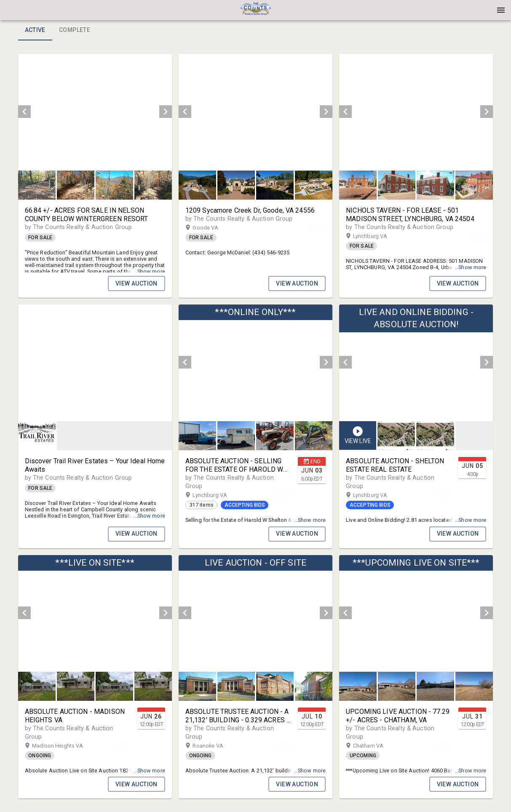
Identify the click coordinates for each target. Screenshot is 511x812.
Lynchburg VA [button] (378, 236)
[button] (256, 13)
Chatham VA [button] (376, 746)
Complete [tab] (75, 30)
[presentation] (256, 10)
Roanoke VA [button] (216, 746)
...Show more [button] (149, 265)
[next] (166, 112)
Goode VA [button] (214, 228)
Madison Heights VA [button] (66, 746)
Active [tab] (35, 30)
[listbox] (95, 112)
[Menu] (501, 10)
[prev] (24, 112)
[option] (95, 112)
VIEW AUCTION (136, 283)
